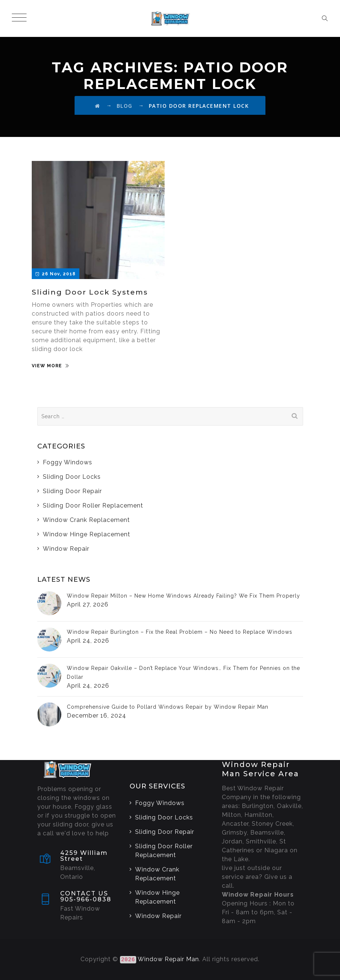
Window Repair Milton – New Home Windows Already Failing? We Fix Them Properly (183, 596)
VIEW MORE (47, 366)
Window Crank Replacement (86, 520)
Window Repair (66, 549)
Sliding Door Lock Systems (90, 292)
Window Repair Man (168, 959)
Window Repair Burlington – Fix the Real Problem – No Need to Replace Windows (180, 632)
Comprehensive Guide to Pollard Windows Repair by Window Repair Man (168, 707)
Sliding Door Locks (72, 477)
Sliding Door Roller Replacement (93, 506)
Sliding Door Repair (72, 491)
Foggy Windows (68, 462)
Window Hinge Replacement (87, 534)
